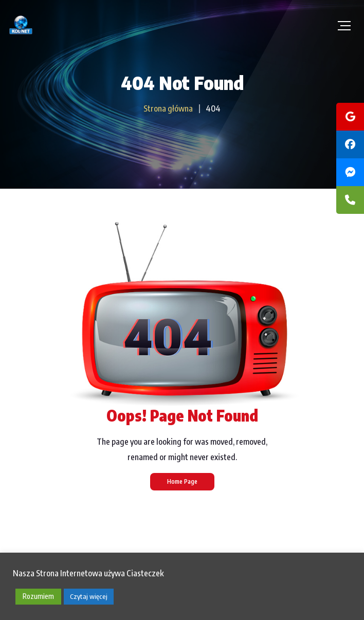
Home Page (182, 481)
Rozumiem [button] (38, 596)
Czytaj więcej (89, 596)
